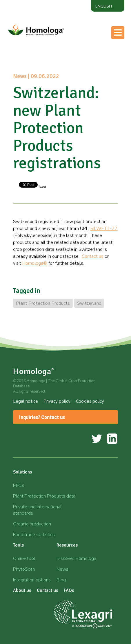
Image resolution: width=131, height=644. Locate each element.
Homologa (34, 371)
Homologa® (35, 263)
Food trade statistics (34, 535)
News (62, 569)
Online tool (24, 558)
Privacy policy (57, 401)
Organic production (32, 524)
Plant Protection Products (43, 303)
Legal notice (26, 401)
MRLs (19, 485)
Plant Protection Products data (44, 496)
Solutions (22, 472)
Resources (67, 545)
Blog (61, 580)
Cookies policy (90, 401)
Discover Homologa (76, 558)
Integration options (32, 580)
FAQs (69, 590)
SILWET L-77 (104, 228)
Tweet (42, 187)
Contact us (93, 256)
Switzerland (89, 303)
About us (22, 590)
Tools (18, 545)
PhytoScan (24, 569)
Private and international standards (37, 510)
